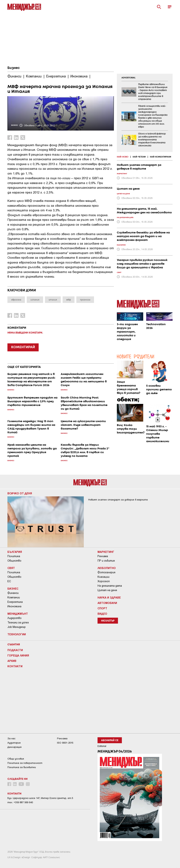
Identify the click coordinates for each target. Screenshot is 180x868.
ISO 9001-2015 (65, 743)
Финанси (13, 593)
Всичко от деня (20, 493)
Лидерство (14, 618)
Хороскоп (104, 581)
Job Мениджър (17, 627)
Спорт (102, 608)
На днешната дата (110, 586)
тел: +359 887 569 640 (20, 802)
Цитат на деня (107, 590)
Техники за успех (18, 622)
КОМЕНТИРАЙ (23, 347)
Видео (102, 614)
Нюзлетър (108, 621)
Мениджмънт (18, 614)
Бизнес (14, 68)
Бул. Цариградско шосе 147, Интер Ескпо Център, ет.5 (40, 798)
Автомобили (107, 603)
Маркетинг (106, 552)
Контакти (15, 666)
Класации (103, 577)
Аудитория (14, 743)
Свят (11, 568)
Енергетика (15, 602)
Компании (14, 597)
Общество (14, 561)
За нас (11, 738)
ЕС (9, 581)
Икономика (14, 606)
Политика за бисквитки (22, 767)
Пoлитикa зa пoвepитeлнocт (25, 763)
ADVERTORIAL (129, 78)
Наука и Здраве (109, 597)
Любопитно (107, 568)
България (15, 552)
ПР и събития (106, 561)
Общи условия (16, 759)
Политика (14, 556)
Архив (12, 661)
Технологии (17, 634)
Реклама (103, 556)
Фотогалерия (106, 572)
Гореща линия (18, 655)
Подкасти (15, 650)
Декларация (14, 747)
